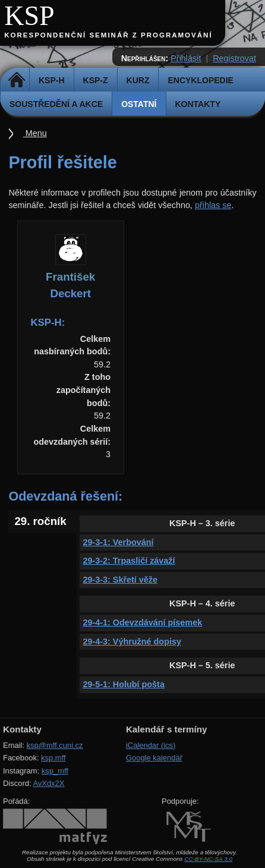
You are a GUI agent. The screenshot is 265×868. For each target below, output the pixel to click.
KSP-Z (96, 80)
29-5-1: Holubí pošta (124, 684)
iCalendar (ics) (151, 745)
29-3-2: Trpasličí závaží (129, 561)
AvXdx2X (48, 783)
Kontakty (198, 104)
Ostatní (139, 104)
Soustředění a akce (56, 104)
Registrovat (234, 58)
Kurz (138, 80)
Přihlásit (186, 58)
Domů (16, 80)
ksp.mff (53, 758)
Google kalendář (154, 758)
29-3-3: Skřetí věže (120, 580)
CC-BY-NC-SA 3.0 (208, 859)
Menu (35, 133)
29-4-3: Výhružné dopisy (132, 641)
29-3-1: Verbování (118, 542)
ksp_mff (55, 771)
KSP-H (52, 80)
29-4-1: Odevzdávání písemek (142, 622)
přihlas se (213, 205)
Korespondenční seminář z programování (108, 35)
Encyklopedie (200, 80)
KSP (29, 16)
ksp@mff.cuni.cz (55, 745)
